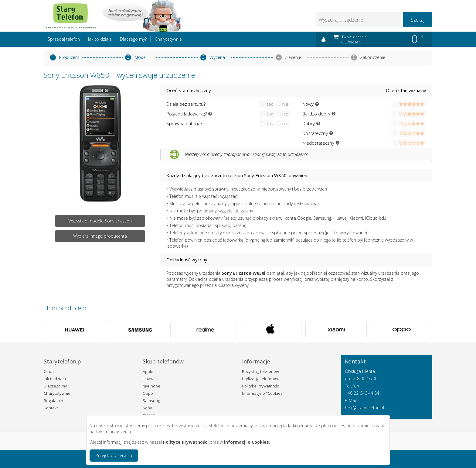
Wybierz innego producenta (100, 236)
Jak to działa (100, 39)
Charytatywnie (168, 39)
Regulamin (53, 401)
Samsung (151, 401)
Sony (147, 408)
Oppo (148, 393)
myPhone (151, 386)
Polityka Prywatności (261, 386)
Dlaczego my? (133, 39)
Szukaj (418, 20)
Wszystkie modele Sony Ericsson (100, 221)
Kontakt (51, 408)
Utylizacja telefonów (261, 379)
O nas (49, 371)
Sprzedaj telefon (64, 39)
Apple (148, 371)
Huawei (150, 379)
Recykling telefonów (260, 371)
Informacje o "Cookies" (263, 393)
